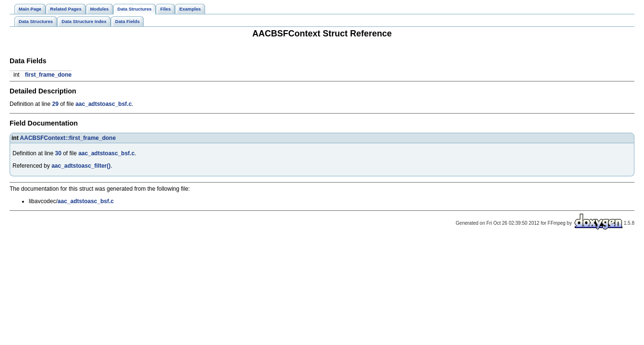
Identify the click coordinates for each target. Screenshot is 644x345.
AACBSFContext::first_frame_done (68, 138)
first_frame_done (48, 75)
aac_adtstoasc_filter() (81, 166)
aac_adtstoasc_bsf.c (103, 104)
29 (55, 104)
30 (58, 153)
